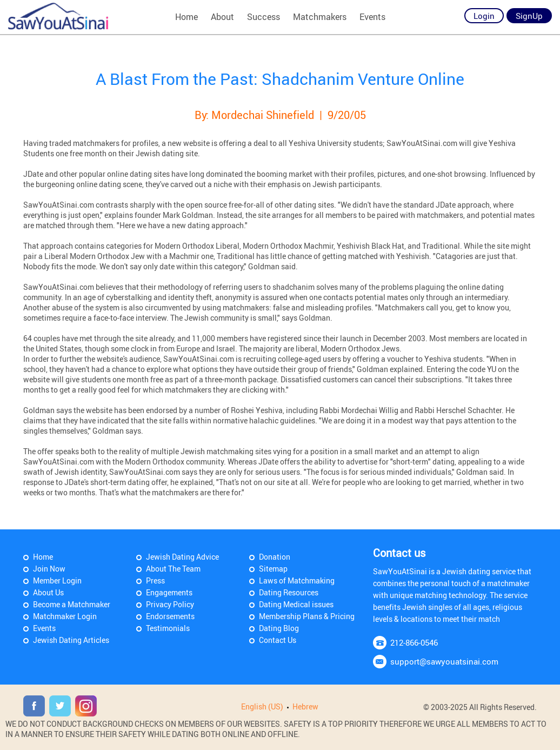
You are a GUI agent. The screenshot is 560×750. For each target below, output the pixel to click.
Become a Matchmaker (72, 604)
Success (264, 17)
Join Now (49, 569)
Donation (275, 557)
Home (186, 17)
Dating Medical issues (296, 604)
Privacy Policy (170, 604)
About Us (48, 592)
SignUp (529, 16)
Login (484, 16)
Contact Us (278, 640)
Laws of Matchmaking (297, 580)
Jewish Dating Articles (71, 640)
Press (155, 580)
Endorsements (170, 616)
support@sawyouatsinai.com (444, 661)
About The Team (173, 569)
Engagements (169, 592)
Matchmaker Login (65, 616)
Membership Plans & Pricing (307, 616)
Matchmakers (320, 17)
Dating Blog (279, 628)
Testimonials (168, 628)
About (222, 17)
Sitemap (273, 569)
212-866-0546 (414, 642)
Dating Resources (289, 592)
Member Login (57, 580)
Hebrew (305, 706)
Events (372, 17)
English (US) (262, 706)
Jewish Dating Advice (182, 557)
